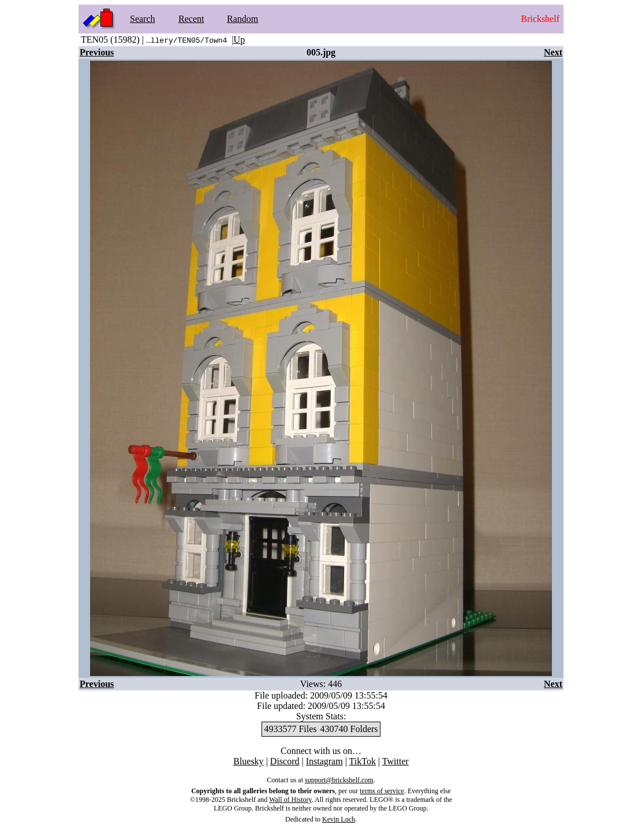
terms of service (382, 791)
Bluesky (248, 761)
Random (242, 19)
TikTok (363, 761)
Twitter (395, 761)
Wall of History (290, 800)
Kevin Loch (339, 819)
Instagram (324, 761)
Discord (285, 761)
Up (240, 40)
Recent (191, 19)
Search (143, 19)
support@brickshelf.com (339, 780)
